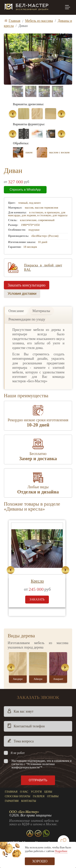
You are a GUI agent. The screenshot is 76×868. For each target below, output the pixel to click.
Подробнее (61, 851)
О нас (24, 792)
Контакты (29, 801)
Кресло (37, 581)
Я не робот (18, 753)
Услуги (36, 792)
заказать (37, 599)
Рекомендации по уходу (27, 319)
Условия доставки (22, 294)
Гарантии (12, 801)
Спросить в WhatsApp (25, 190)
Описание (16, 311)
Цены (48, 792)
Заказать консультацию (27, 285)
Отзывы (53, 796)
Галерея (39, 796)
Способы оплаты (18, 796)
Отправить (38, 780)
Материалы (41, 311)
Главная (11, 792)
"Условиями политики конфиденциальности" (33, 766)
